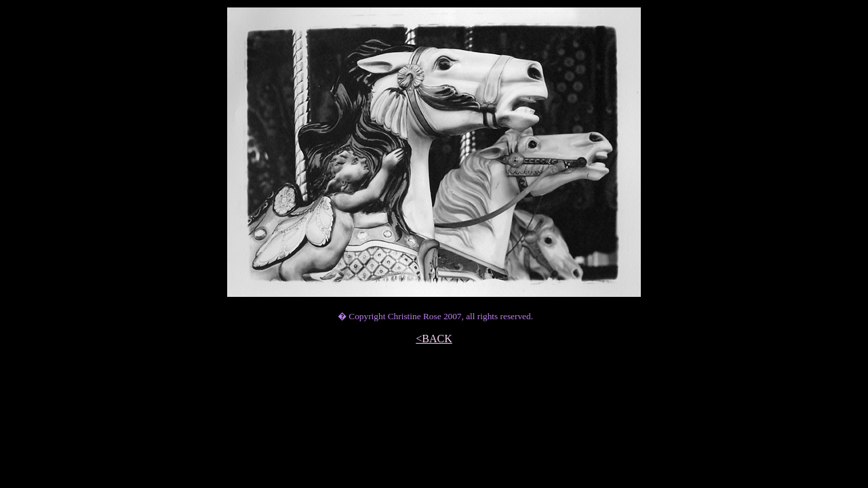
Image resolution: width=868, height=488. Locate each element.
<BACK (434, 339)
